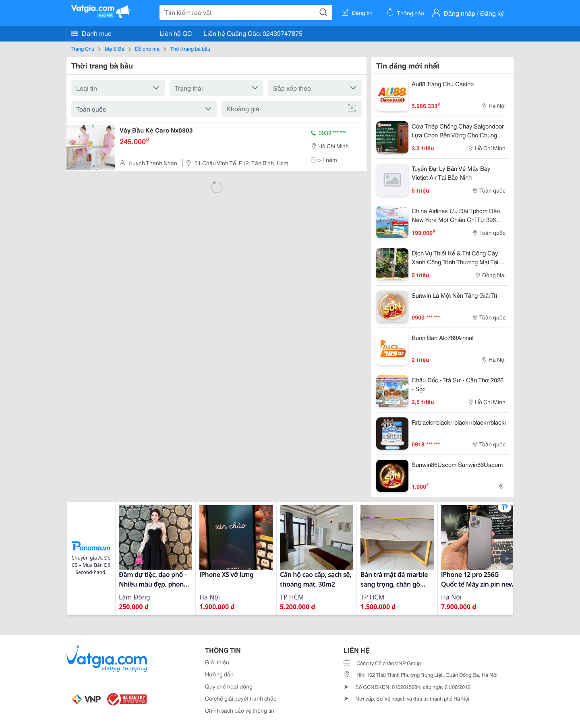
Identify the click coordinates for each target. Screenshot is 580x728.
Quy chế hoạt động (229, 686)
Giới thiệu (217, 662)
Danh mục (91, 33)
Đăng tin (357, 12)
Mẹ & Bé (115, 48)
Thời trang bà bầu (190, 48)
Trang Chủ (83, 48)
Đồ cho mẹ (147, 48)
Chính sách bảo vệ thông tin (240, 710)
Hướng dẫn (219, 674)
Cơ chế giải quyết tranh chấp (241, 698)
